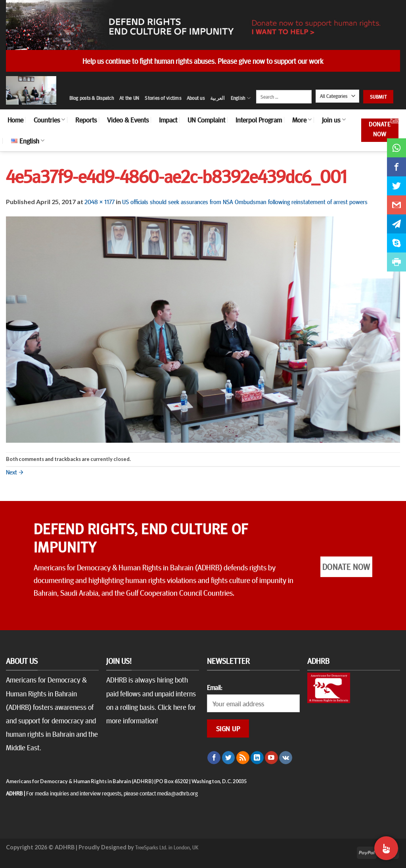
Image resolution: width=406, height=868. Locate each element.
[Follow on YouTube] (271, 758)
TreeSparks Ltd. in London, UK (167, 847)
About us (196, 98)
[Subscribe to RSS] (243, 758)
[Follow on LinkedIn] (257, 758)
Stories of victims (163, 98)
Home (15, 120)
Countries (49, 120)
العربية (218, 98)
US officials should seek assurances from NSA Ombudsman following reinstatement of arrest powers (245, 201)
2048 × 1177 (100, 201)
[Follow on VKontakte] (286, 758)
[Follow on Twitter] (229, 758)
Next (15, 472)
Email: (214, 687)
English (241, 98)
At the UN (129, 98)
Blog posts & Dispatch (92, 98)
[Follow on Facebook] (214, 758)
